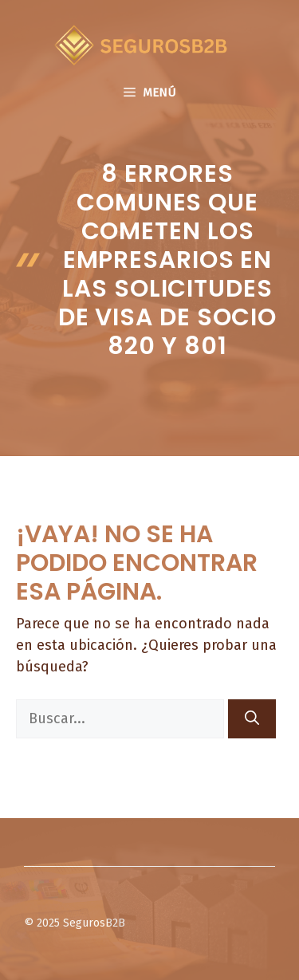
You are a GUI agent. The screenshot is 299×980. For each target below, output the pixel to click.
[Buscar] (252, 719)
